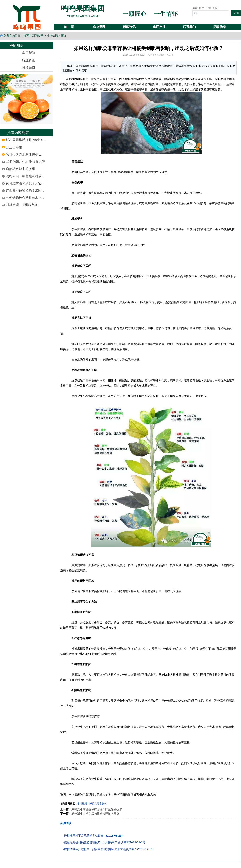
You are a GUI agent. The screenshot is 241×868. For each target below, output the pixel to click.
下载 (208, 8)
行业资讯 (29, 60)
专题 (215, 8)
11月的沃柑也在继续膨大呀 (26, 162)
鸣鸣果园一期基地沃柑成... (25, 176)
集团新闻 (29, 53)
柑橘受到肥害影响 (97, 804)
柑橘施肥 (82, 804)
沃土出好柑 (14, 147)
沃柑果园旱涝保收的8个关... (26, 140)
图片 (202, 8)
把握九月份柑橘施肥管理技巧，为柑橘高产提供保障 (96, 842)
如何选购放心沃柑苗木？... (25, 198)
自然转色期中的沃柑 (20, 169)
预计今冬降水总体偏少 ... (24, 154)
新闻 (195, 8)
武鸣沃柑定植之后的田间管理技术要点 (95, 814)
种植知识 (52, 36)
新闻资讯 (38, 36)
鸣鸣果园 (160, 55)
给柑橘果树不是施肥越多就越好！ (85, 836)
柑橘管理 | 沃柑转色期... (23, 205)
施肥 (74, 675)
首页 (26, 36)
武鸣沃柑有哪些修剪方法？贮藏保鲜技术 (97, 809)
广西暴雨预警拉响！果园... (25, 190)
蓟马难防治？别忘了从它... (25, 183)
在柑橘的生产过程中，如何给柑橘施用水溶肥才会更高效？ (101, 849)
